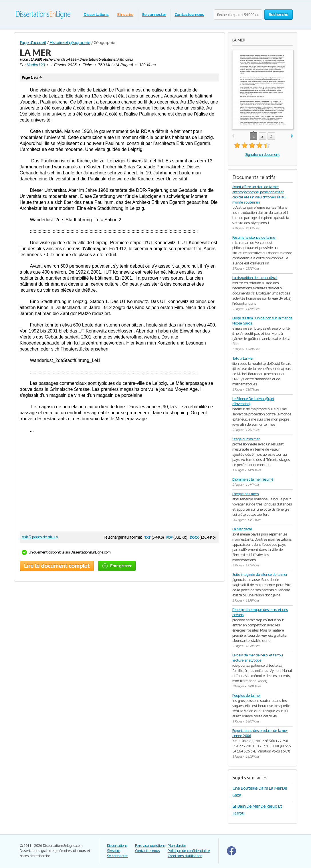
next (292, 136)
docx (194, 537)
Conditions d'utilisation (185, 856)
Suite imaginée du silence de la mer (260, 575)
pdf (169, 537)
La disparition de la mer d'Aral (255, 278)
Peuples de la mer (246, 695)
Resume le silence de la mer (254, 237)
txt (147, 537)
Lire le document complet (57, 566)
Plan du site (177, 846)
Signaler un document (262, 155)
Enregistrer (117, 566)
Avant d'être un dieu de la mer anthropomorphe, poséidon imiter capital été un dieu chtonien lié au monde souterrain (259, 195)
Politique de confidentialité (189, 851)
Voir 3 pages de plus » (40, 537)
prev (233, 136)
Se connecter (154, 14)
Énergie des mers (245, 494)
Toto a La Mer (243, 358)
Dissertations (96, 14)
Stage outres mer (246, 439)
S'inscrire (125, 14)
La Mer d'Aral (242, 529)
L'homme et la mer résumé (253, 479)
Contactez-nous (189, 14)
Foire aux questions (150, 846)
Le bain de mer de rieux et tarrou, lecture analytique (258, 658)
